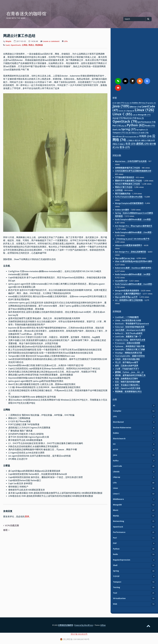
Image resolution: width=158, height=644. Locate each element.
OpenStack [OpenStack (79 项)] (125, 121)
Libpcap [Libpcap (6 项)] (130, 111)
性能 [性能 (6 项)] (150, 140)
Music (116, 510)
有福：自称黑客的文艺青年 (126, 379)
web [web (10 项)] (145, 133)
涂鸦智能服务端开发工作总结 (127, 168)
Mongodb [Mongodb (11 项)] (144, 115)
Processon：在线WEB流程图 (128, 343)
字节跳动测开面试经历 (125, 177)
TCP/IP (116, 577)
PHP (115, 544)
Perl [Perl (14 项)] (117, 126)
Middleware (118, 499)
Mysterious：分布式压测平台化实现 (131, 161)
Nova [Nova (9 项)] (140, 118)
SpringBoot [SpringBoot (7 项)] (142, 130)
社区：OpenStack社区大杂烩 (128, 388)
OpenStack (16, 45)
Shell (115, 566)
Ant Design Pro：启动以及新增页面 (130, 252)
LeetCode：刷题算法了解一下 (128, 337)
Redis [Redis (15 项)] (150, 126)
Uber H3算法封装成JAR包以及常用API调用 (133, 261)
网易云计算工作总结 (124, 187)
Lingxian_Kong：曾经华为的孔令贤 (130, 340)
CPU (115, 417)
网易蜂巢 (39, 45)
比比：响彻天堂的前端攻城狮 (127, 382)
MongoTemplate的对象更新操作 (129, 203)
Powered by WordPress (84, 625)
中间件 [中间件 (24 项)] (145, 136)
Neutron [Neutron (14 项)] (130, 118)
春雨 (5, 530)
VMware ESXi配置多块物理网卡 (129, 245)
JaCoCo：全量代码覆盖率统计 (128, 294)
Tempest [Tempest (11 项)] (119, 133)
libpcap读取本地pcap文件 (126, 297)
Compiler (117, 411)
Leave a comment (51, 42)
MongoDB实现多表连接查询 (127, 291)
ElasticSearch (119, 439)
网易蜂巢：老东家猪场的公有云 (128, 392)
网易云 (31, 45)
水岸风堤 (119, 190)
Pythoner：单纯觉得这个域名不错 (130, 346)
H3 (114, 444)
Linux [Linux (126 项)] (144, 110)
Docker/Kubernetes (122, 428)
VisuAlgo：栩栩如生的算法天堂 (129, 353)
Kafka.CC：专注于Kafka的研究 (129, 333)
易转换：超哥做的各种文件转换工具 (130, 375)
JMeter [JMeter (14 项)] (135, 107)
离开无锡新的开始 (123, 194)
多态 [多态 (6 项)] (137, 140)
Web (115, 604)
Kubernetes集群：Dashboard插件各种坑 (133, 268)
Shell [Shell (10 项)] (117, 130)
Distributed (118, 422)
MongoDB (117, 505)
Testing (116, 588)
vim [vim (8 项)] (128, 133)
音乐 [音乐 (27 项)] (125, 147)
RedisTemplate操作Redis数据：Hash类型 (133, 284)
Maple (9, 41)
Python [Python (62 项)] (136, 125)
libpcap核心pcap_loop (125, 258)
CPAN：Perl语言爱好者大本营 (128, 320)
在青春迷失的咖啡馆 (26, 14)
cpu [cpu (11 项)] (120, 103)
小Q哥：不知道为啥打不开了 (127, 369)
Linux (115, 488)
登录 (27, 517)
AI (114, 406)
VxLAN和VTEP (121, 281)
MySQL (116, 516)
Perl (115, 538)
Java (115, 455)
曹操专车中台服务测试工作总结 (128, 181)
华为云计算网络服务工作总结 (127, 184)
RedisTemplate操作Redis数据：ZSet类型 (133, 232)
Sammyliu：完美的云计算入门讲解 (130, 349)
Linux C (116, 494)
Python (116, 549)
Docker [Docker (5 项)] (128, 103)
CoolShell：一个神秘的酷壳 (127, 317)
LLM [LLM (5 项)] (135, 115)
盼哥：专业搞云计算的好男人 (127, 385)
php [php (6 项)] (124, 126)
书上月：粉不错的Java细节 (127, 362)
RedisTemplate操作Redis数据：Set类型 (133, 274)
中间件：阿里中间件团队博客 (127, 359)
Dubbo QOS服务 (122, 210)
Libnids (116, 472)
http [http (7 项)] (144, 103)
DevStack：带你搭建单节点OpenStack (132, 324)
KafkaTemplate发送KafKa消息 (129, 197)
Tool (115, 593)
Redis (115, 555)
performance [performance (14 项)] (147, 122)
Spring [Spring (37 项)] (129, 129)
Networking (119, 521)
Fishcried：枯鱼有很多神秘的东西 (130, 327)
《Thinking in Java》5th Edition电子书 (132, 239)
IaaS (8, 45)
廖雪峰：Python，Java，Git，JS (129, 372)
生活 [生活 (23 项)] (130, 144)
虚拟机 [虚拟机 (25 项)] (142, 144)
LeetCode (117, 466)
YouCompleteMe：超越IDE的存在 (130, 356)
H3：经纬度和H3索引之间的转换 (129, 300)
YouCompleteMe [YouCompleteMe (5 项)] (132, 137)
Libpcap (117, 477)
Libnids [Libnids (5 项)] (122, 111)
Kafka (116, 461)
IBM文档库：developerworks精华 (130, 330)
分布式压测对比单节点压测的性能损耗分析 (133, 171)
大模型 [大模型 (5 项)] (144, 140)
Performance (119, 532)
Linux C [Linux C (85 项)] (122, 114)
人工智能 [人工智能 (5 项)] (130, 140)
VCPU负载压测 (12, 526)
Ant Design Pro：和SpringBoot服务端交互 (134, 226)
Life (66, 41)
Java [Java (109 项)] (121, 106)
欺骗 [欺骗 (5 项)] (122, 144)
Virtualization (119, 599)
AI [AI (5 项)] (114, 103)
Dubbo (116, 433)
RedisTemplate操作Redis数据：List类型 (133, 219)
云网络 (25, 45)
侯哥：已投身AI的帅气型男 (127, 366)
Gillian (103, 625)
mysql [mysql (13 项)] (118, 118)
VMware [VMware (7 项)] (136, 133)
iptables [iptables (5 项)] (152, 103)
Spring (116, 571)
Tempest (117, 582)
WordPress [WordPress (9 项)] (119, 136)
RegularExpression (122, 560)
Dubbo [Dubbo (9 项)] (137, 103)
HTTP (116, 450)
